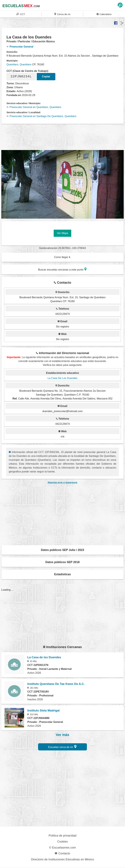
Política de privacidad (62, 836)
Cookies (62, 842)
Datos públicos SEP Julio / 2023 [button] (62, 550)
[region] (62, 136)
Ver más (63, 735)
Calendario (104, 14)
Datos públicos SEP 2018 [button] (62, 562)
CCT (21, 14)
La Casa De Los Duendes (62, 378)
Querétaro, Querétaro (19, 64)
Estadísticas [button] (63, 574)
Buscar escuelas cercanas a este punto (62, 269)
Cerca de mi (62, 14)
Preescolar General (20, 47)
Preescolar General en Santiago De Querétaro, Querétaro (41, 116)
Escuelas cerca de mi (62, 747)
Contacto (62, 853)
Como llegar (62, 257)
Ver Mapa (62, 233)
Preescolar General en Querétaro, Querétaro (34, 107)
